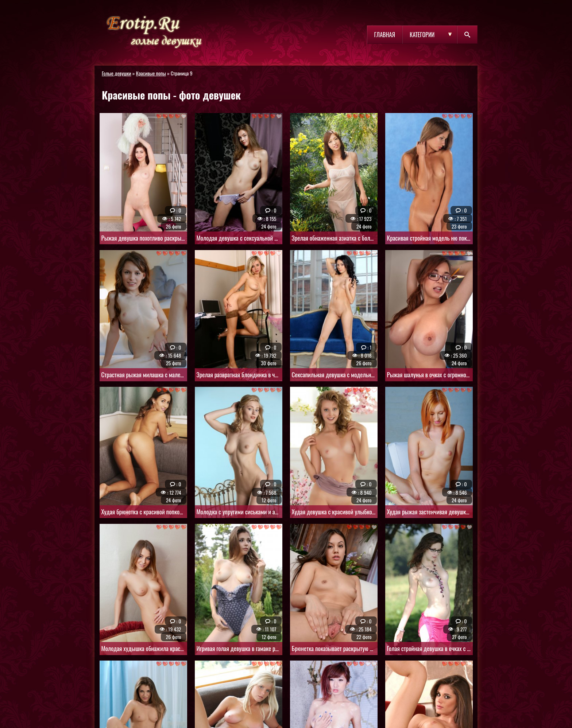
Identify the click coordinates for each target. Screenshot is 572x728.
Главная (385, 35)
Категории (422, 35)
